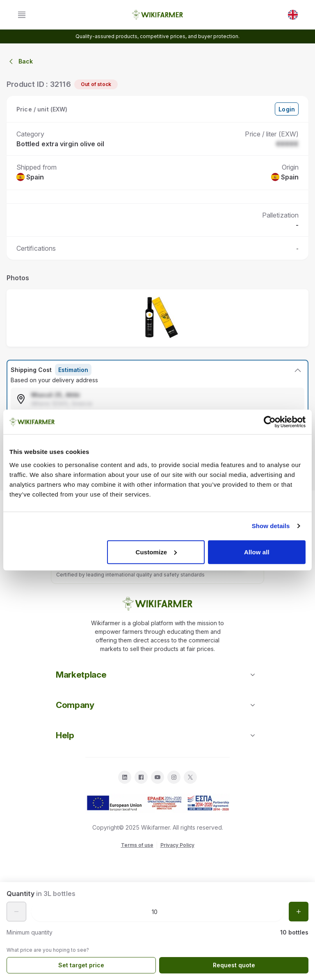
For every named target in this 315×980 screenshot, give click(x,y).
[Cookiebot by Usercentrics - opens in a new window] (270, 422)
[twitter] (190, 777)
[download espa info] (157, 803)
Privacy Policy (177, 845)
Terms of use (137, 845)
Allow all (257, 552)
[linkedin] (125, 777)
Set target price (81, 965)
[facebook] (141, 777)
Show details (271, 526)
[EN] (293, 15)
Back (20, 61)
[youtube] (157, 777)
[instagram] (174, 777)
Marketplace (157, 675)
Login (287, 109)
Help (157, 735)
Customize (156, 552)
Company (157, 705)
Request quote (234, 965)
